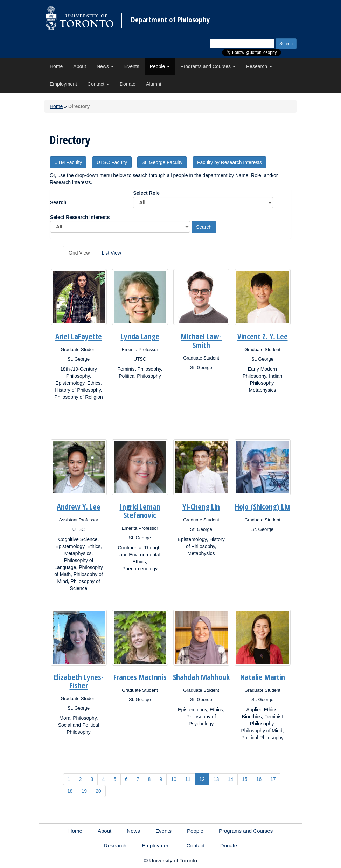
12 (202, 779)
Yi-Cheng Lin (201, 506)
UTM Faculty (68, 162)
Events (132, 66)
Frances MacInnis (140, 677)
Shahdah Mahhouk (201, 677)
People (160, 66)
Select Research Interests (120, 223)
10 (174, 779)
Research (259, 66)
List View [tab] (111, 253)
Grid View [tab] (79, 253)
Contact (98, 84)
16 (259, 779)
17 (273, 779)
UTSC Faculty (112, 162)
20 (98, 791)
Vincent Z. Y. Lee (263, 336)
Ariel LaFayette (79, 336)
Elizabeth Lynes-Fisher (79, 681)
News (105, 66)
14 (230, 779)
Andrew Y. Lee (79, 506)
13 (216, 779)
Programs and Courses (208, 66)
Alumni (154, 84)
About (80, 66)
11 (188, 779)
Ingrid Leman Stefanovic (140, 511)
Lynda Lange (140, 336)
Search (58, 202)
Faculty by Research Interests (229, 162)
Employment (63, 84)
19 (84, 791)
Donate (128, 84)
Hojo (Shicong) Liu (262, 506)
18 (70, 791)
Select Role (203, 199)
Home (56, 66)
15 (245, 779)
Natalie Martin (263, 677)
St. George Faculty (162, 162)
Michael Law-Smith (201, 340)
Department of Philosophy (170, 20)
